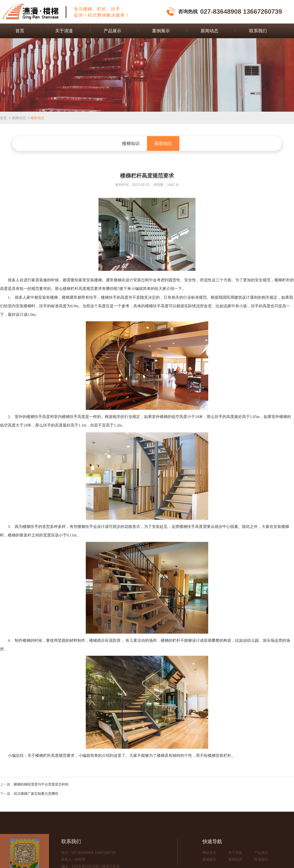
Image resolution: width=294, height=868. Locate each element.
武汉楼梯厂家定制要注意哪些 (36, 794)
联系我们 (258, 31)
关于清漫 (64, 31)
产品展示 (112, 31)
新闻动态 (209, 31)
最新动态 (37, 118)
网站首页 (209, 862)
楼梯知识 (131, 143)
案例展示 (161, 31)
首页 (20, 31)
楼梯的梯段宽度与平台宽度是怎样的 (41, 784)
